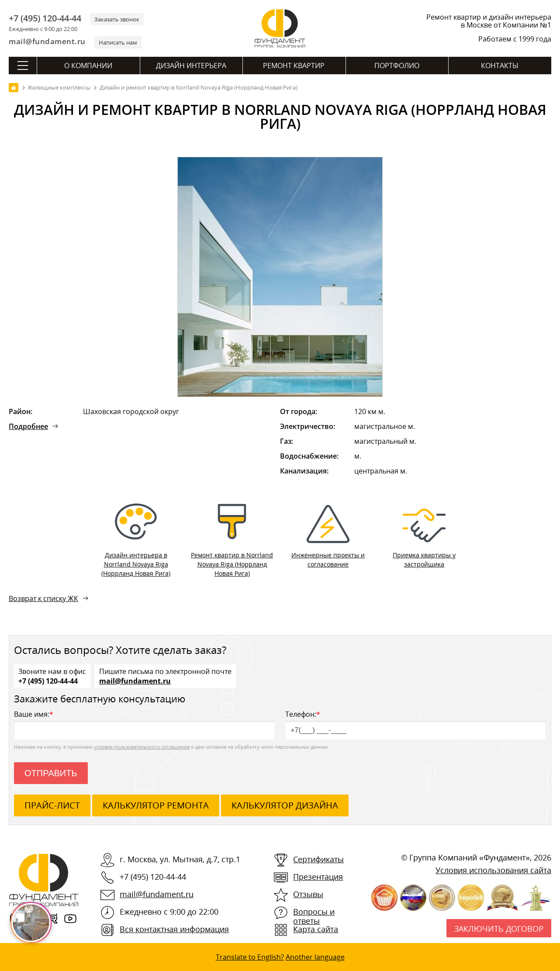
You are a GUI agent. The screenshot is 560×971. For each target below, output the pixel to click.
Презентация (318, 877)
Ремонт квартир (294, 66)
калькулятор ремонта (156, 805)
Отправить (51, 773)
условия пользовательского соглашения (142, 747)
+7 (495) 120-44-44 (45, 18)
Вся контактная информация (174, 929)
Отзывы (308, 894)
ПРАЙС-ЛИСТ (52, 805)
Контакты (500, 66)
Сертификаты (318, 859)
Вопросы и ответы (314, 916)
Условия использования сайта (493, 870)
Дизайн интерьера (191, 66)
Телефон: (416, 724)
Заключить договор (499, 929)
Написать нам (118, 42)
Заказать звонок (117, 19)
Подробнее (28, 426)
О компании (88, 66)
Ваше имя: (144, 724)
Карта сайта (316, 929)
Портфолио (397, 66)
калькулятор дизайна (285, 805)
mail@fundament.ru (47, 41)
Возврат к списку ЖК (43, 598)
